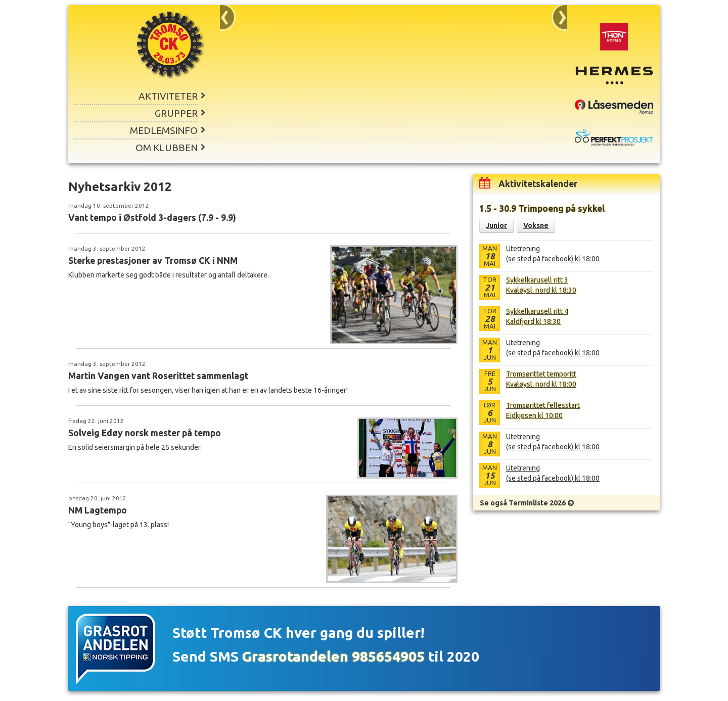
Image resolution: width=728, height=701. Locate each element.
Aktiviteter (168, 96)
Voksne (536, 225)
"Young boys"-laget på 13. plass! (119, 525)
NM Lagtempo (98, 510)
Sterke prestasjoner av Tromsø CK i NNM (153, 261)
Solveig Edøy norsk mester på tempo (145, 433)
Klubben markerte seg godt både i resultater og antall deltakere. (169, 275)
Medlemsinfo (164, 130)
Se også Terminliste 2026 (523, 503)
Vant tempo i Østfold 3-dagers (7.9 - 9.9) (152, 218)
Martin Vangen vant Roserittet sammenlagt (158, 376)
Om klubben (167, 148)
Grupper (176, 113)
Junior (496, 225)
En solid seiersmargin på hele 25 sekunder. (135, 447)
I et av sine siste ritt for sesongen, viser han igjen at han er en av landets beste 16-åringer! (208, 390)
